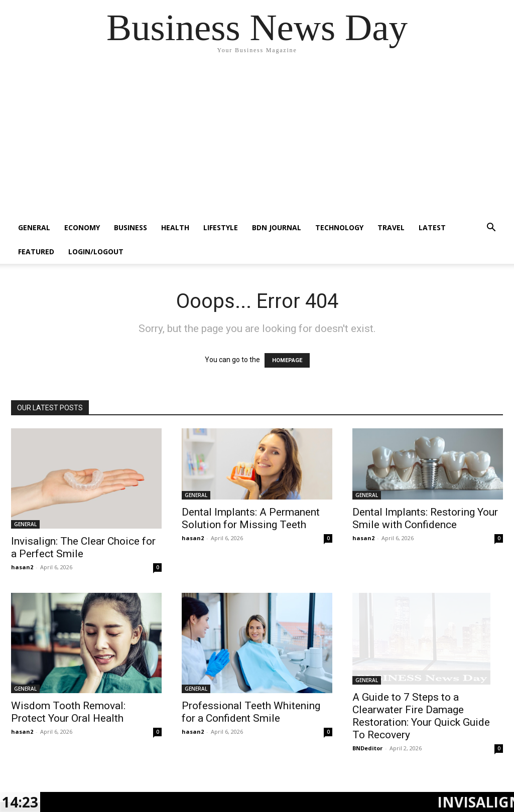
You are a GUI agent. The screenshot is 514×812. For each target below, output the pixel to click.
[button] (491, 228)
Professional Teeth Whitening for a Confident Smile (251, 712)
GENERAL (34, 227)
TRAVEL (391, 227)
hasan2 (22, 567)
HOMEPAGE (287, 360)
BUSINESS (131, 227)
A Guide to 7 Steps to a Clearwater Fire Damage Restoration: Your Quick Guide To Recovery (421, 716)
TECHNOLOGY (339, 227)
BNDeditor (367, 748)
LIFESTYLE (221, 227)
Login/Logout (96, 252)
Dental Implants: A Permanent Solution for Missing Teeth (251, 518)
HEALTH (175, 227)
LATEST (432, 227)
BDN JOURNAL (277, 227)
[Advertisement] (257, 140)
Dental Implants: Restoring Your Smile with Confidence (425, 518)
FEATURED (36, 252)
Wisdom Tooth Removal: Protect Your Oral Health (68, 712)
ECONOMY (82, 227)
